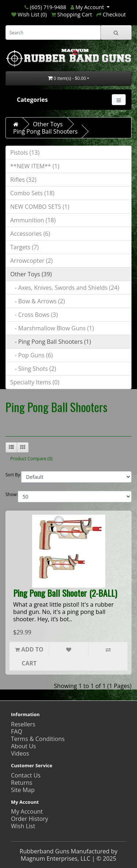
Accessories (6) (30, 234)
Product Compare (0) (31, 459)
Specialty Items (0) (35, 382)
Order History (30, 819)
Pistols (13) (25, 153)
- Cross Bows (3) (34, 315)
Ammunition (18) (33, 220)
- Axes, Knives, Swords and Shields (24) (65, 288)
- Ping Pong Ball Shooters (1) (51, 342)
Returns (22, 783)
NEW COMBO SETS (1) (40, 207)
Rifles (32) (23, 180)
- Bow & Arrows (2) (38, 301)
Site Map (23, 790)
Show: (12, 494)
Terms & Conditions (38, 739)
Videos (20, 753)
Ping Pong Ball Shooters (45, 131)
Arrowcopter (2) (31, 261)
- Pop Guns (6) (32, 355)
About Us (24, 746)
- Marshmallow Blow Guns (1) (52, 328)
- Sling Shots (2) (33, 369)
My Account (27, 811)
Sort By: (13, 475)
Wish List (23, 826)
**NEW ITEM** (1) (35, 166)
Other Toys (48, 124)
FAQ (17, 731)
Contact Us (26, 775)
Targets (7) (24, 247)
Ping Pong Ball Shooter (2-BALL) (65, 593)
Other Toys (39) (31, 274)
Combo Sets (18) (32, 193)
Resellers (23, 724)
